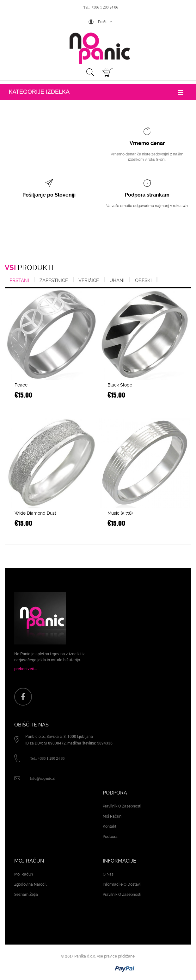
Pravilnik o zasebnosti (122, 806)
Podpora (110, 837)
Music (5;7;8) (120, 513)
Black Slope (120, 385)
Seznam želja (26, 895)
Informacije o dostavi (122, 884)
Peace (21, 385)
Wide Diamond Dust (35, 513)
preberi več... (26, 669)
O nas (108, 874)
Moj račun (112, 816)
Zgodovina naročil (30, 884)
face (23, 697)
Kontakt (110, 826)
